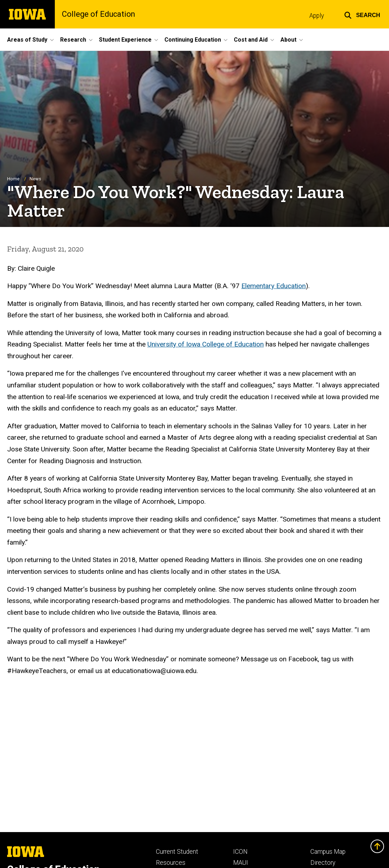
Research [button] (73, 40)
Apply (317, 16)
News (35, 179)
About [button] (288, 40)
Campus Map (328, 852)
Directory (323, 863)
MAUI (241, 863)
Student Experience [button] (125, 40)
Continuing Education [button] (193, 40)
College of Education (98, 14)
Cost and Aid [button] (251, 40)
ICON (240, 852)
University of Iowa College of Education (206, 344)
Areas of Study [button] (27, 40)
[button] (362, 14)
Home (13, 179)
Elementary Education (274, 286)
